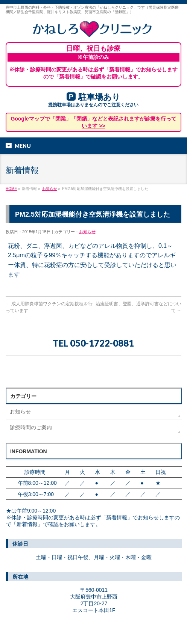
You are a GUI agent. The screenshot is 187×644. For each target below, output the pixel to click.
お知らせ (50, 189)
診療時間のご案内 (31, 427)
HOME (11, 189)
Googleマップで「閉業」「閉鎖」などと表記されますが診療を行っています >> (93, 122)
